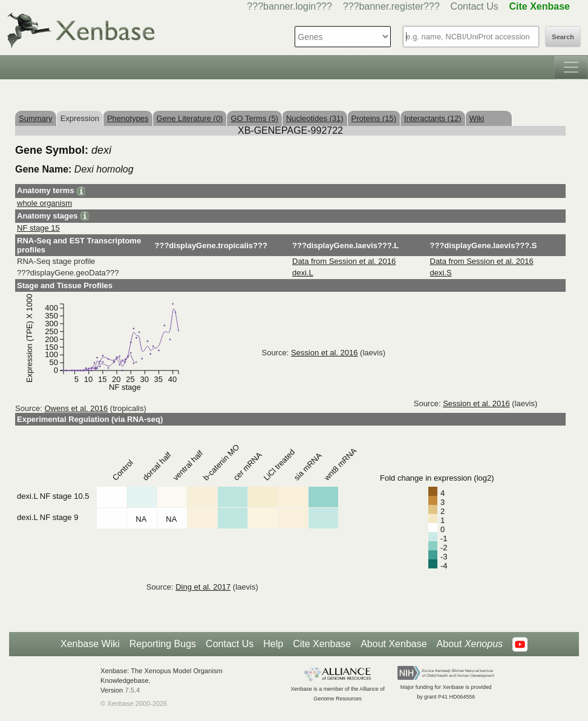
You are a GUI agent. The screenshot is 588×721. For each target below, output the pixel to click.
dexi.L (303, 273)
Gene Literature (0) (190, 118)
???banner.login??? (289, 6)
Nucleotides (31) (315, 118)
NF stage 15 (38, 228)
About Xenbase (394, 644)
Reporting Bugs (163, 644)
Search (563, 37)
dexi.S (441, 273)
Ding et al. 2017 (203, 587)
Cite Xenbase (322, 644)
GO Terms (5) (254, 118)
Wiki (477, 118)
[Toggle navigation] (571, 67)
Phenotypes (128, 118)
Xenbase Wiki (90, 644)
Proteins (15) (374, 118)
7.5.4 (132, 690)
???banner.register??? (391, 6)
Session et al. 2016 (325, 353)
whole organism (44, 203)
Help (273, 644)
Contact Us (475, 6)
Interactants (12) (433, 118)
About (470, 644)
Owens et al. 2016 (76, 408)
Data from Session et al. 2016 (344, 261)
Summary (36, 118)
